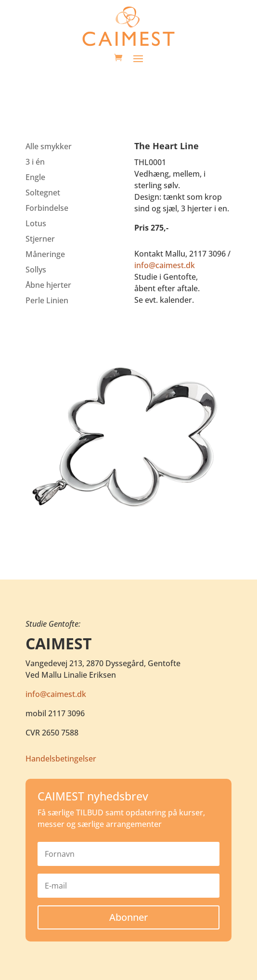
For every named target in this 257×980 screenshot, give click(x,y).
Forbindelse (47, 208)
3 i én (35, 162)
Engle (35, 177)
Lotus (36, 223)
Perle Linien (47, 300)
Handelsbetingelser (61, 759)
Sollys (36, 270)
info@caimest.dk (165, 265)
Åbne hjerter (48, 285)
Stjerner (40, 239)
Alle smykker (49, 146)
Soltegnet (43, 193)
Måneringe (45, 254)
